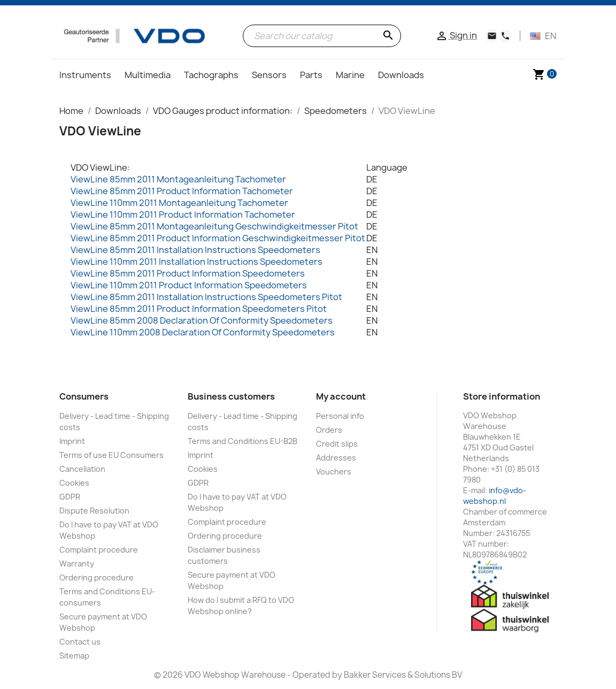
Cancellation (82, 469)
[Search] (322, 36)
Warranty (77, 564)
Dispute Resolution (94, 511)
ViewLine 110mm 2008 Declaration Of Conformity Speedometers (203, 332)
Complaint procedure (99, 550)
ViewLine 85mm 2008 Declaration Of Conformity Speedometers (202, 320)
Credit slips (337, 444)
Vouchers (334, 472)
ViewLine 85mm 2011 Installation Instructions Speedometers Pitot (206, 297)
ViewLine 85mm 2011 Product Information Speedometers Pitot (199, 309)
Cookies (74, 483)
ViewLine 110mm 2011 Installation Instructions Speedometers (197, 262)
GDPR (70, 497)
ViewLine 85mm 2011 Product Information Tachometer (182, 191)
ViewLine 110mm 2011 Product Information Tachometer (183, 215)
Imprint (72, 441)
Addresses (336, 458)
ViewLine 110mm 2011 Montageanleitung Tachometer (179, 203)
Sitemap (74, 656)
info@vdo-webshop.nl (495, 496)
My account (341, 396)
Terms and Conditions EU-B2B (242, 441)
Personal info (340, 416)
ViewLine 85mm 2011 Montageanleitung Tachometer (178, 179)
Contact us (80, 642)
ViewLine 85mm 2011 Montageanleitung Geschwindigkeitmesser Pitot (214, 226)
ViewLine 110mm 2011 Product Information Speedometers (189, 285)
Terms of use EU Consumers (111, 455)
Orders (329, 430)
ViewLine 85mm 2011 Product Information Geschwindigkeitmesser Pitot (218, 238)
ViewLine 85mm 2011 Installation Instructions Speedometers (195, 250)
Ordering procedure (97, 577)
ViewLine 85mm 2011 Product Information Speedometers (188, 273)
